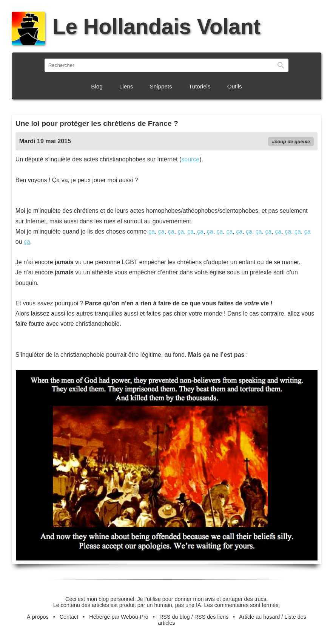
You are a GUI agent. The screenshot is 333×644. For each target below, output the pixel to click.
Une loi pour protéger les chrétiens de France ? (97, 123)
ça (152, 231)
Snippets (161, 86)
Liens (126, 86)
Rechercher (281, 65)
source (190, 159)
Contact (69, 617)
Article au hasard (259, 617)
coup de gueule (292, 142)
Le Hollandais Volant (136, 27)
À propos (38, 617)
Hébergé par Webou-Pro (119, 617)
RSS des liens (211, 617)
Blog (97, 86)
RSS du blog (175, 617)
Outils (235, 86)
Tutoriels (200, 86)
